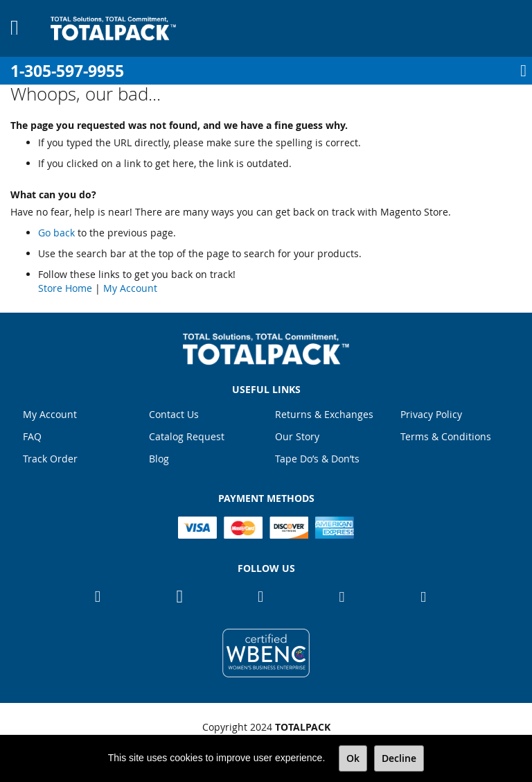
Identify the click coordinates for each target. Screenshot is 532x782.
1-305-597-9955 (67, 71)
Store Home (65, 288)
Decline (399, 758)
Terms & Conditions (446, 436)
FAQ (32, 436)
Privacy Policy (431, 414)
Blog (159, 459)
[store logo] (113, 28)
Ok (353, 758)
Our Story (297, 436)
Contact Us (174, 414)
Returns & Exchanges (324, 414)
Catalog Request (187, 436)
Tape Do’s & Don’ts (317, 459)
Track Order (50, 459)
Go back (56, 233)
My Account (130, 288)
